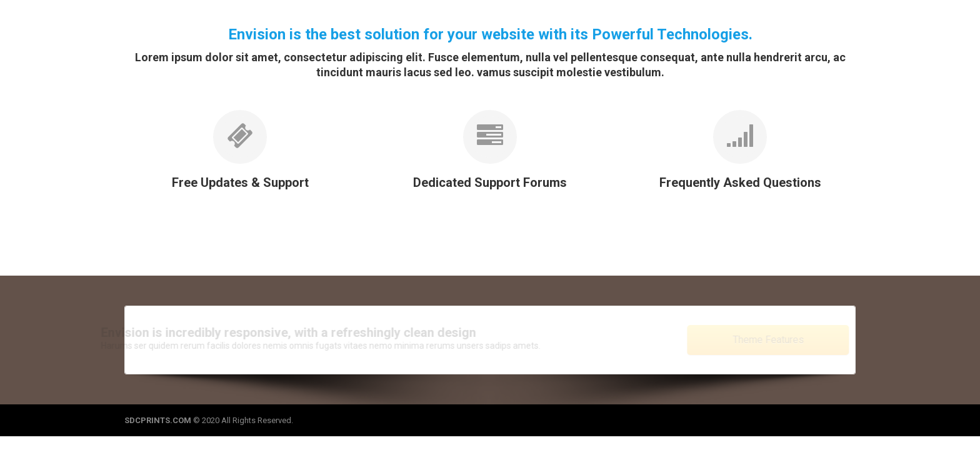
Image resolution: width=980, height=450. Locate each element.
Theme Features (755, 340)
